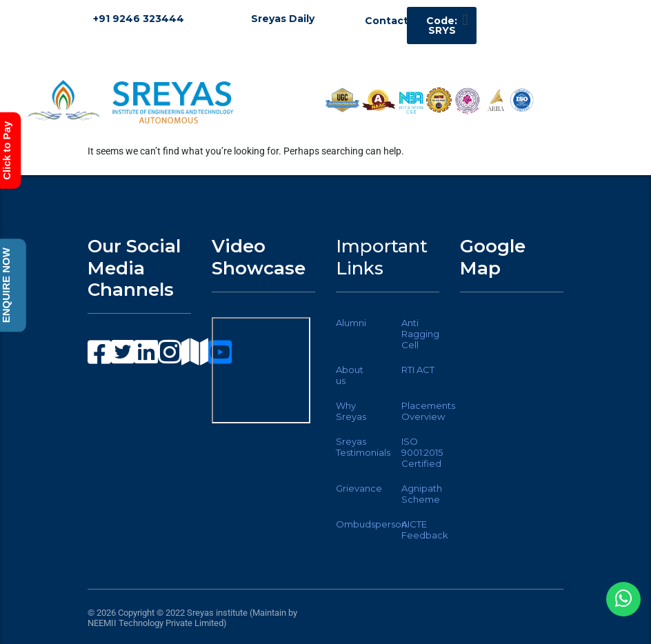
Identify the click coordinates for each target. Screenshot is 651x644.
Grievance (359, 488)
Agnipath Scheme (422, 494)
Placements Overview (428, 411)
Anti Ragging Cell (420, 334)
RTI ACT (418, 370)
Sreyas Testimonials (363, 447)
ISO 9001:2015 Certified (422, 452)
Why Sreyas (351, 411)
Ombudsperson (371, 524)
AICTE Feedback (425, 530)
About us (350, 375)
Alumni (351, 323)
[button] (465, 20)
